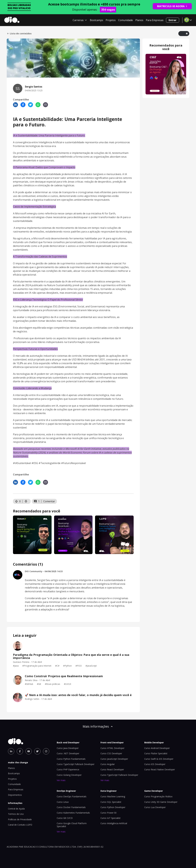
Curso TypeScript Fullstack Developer (76, 764)
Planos (139, 20)
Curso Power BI (108, 813)
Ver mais (61, 780)
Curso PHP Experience (68, 769)
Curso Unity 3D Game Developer (161, 802)
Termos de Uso (16, 814)
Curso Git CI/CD (65, 818)
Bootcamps (97, 20)
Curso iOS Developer (155, 764)
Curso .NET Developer (68, 753)
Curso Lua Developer (155, 807)
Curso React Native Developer (160, 769)
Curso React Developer (112, 769)
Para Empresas (155, 20)
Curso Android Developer (157, 748)
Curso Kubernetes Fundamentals (73, 813)
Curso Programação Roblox (158, 796)
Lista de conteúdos (19, 34)
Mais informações (98, 726)
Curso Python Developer (113, 807)
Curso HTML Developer (112, 748)
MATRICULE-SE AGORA (172, 6)
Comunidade (126, 20)
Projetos (111, 20)
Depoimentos (15, 795)
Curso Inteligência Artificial (114, 823)
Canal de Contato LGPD (20, 825)
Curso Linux (63, 802)
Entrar (173, 20)
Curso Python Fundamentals (71, 759)
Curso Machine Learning (113, 796)
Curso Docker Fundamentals (71, 807)
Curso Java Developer (68, 748)
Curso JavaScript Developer (114, 759)
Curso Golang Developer (69, 775)
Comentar (49, 501)
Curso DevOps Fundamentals (72, 796)
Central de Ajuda (16, 809)
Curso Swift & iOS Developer (159, 759)
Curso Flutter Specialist (156, 753)
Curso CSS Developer (111, 753)
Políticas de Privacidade (20, 819)
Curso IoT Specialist (111, 818)
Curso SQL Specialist (111, 802)
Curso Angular (108, 764)
